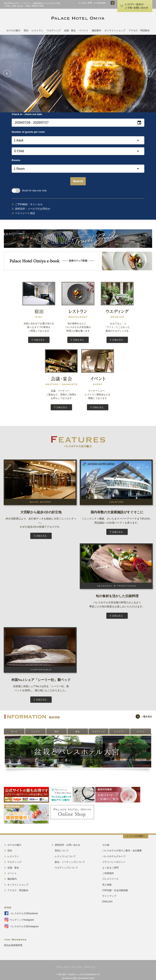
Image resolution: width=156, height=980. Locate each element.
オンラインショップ (115, 30)
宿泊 (26, 30)
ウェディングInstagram (22, 920)
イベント (84, 30)
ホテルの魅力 (13, 30)
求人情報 (107, 885)
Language (101, 3)
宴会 (78, 732)
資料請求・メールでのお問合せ (33, 209)
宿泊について (62, 851)
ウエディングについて (66, 868)
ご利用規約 (108, 873)
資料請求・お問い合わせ (68, 845)
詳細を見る (39, 340)
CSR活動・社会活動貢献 (115, 890)
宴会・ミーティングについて (70, 862)
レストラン (37, 30)
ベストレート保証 (25, 213)
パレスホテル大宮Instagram (24, 926)
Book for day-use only (29, 190)
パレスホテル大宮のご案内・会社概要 (122, 851)
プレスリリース (110, 879)
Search (78, 181)
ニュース (35, 732)
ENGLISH (107, 902)
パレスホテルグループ (114, 856)
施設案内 (96, 30)
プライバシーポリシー (114, 862)
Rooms (16, 160)
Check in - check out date (27, 114)
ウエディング (54, 30)
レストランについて (65, 856)
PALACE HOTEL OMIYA (78, 18)
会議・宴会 (70, 30)
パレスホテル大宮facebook (24, 913)
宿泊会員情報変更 (13, 945)
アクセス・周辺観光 (139, 30)
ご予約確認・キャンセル (29, 204)
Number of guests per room (28, 132)
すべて (14, 732)
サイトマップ (109, 896)
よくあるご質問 (85, 3)
